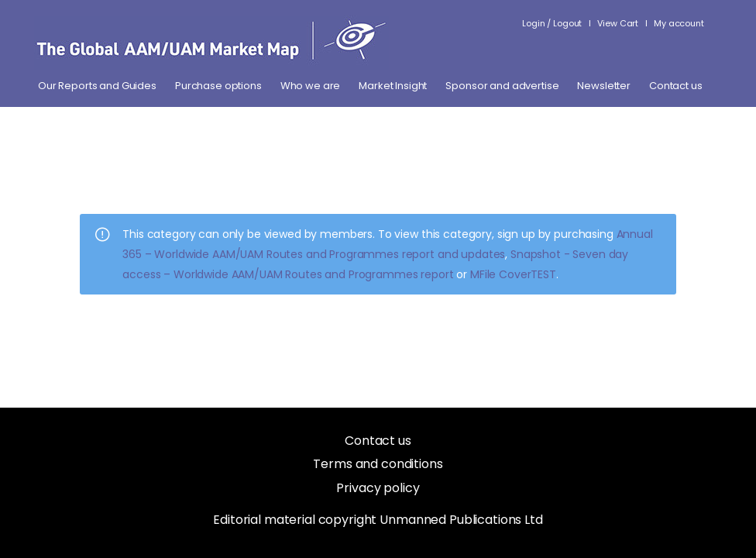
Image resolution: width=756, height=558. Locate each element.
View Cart (618, 23)
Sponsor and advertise (502, 86)
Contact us (676, 86)
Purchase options (218, 86)
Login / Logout (552, 23)
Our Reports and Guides (97, 86)
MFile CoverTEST (513, 274)
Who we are (311, 86)
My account (679, 23)
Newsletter (604, 86)
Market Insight (393, 86)
